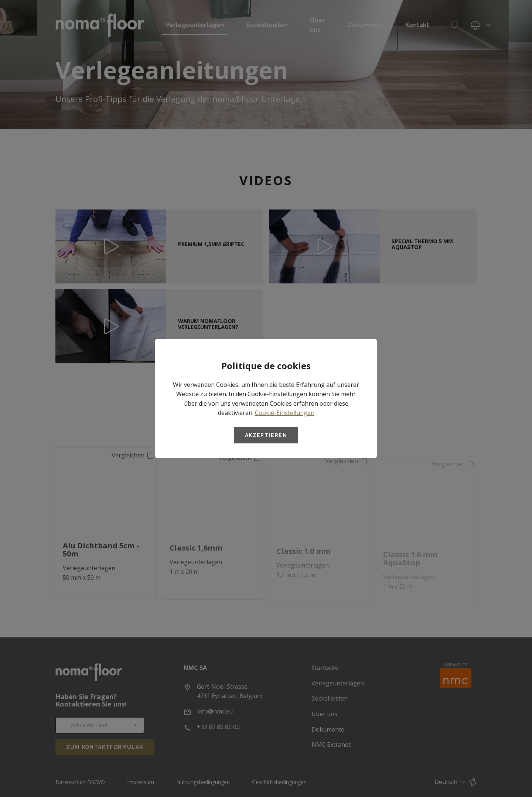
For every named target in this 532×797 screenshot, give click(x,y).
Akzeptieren (266, 435)
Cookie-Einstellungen (285, 413)
